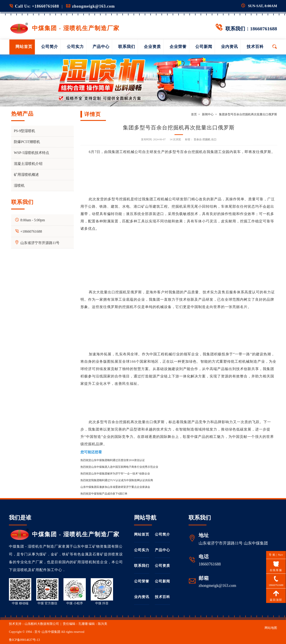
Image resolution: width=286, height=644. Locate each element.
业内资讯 (229, 47)
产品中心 (101, 47)
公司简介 (50, 47)
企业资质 (152, 47)
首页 (194, 114)
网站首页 (24, 47)
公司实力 (75, 47)
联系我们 (127, 47)
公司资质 (162, 566)
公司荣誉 (142, 581)
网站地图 (271, 628)
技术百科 (255, 47)
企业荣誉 (178, 47)
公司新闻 (204, 47)
